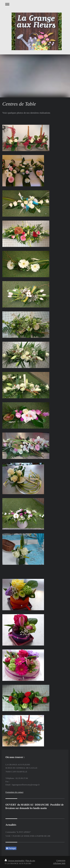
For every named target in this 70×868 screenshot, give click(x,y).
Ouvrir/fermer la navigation (35, 4)
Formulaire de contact (14, 792)
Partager (11, 848)
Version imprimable (15, 861)
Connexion (61, 860)
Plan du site (30, 861)
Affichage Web (59, 863)
